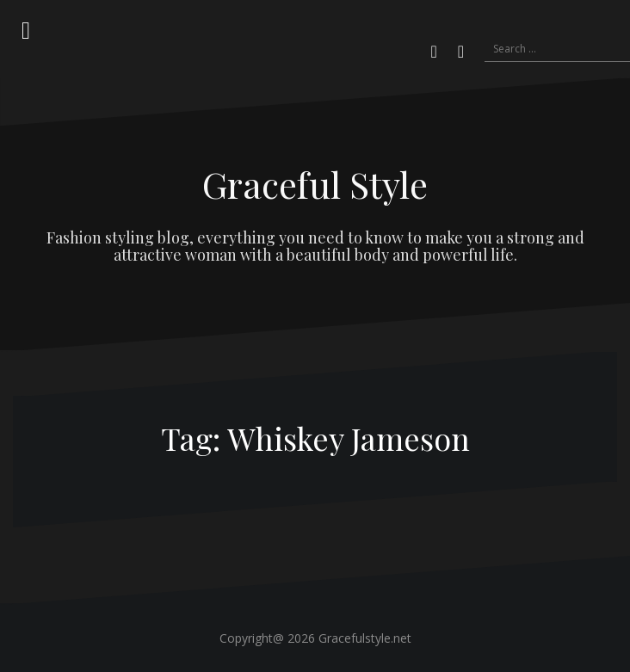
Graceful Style (315, 184)
